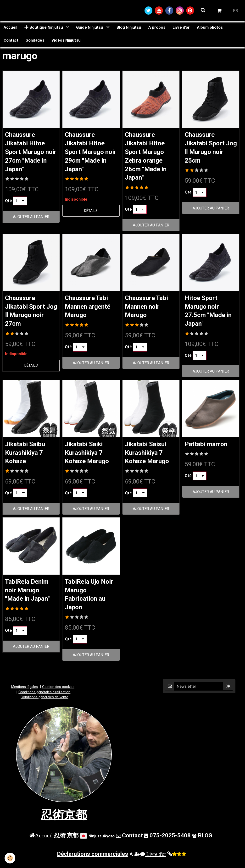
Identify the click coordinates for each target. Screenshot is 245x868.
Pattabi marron (208, 448)
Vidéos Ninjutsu (66, 41)
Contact (11, 41)
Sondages (35, 41)
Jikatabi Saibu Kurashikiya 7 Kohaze (28, 457)
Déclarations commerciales (92, 861)
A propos (157, 28)
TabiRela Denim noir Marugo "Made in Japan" (30, 596)
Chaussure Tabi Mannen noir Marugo (149, 310)
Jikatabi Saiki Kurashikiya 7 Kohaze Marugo (89, 457)
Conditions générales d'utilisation (44, 699)
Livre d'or (181, 28)
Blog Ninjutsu (129, 28)
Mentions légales (25, 694)
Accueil (10, 28)
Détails (91, 213)
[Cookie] (10, 858)
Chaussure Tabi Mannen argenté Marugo (90, 310)
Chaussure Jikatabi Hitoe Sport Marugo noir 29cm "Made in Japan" (90, 153)
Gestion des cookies (58, 694)
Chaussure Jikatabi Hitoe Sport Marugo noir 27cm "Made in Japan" (30, 153)
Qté (8, 203)
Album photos (210, 28)
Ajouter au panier (31, 219)
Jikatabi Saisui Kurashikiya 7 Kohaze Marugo (149, 457)
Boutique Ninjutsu (44, 28)
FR (236, 11)
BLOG (205, 842)
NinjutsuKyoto (102, 843)
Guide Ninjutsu (90, 28)
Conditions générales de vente (44, 704)
